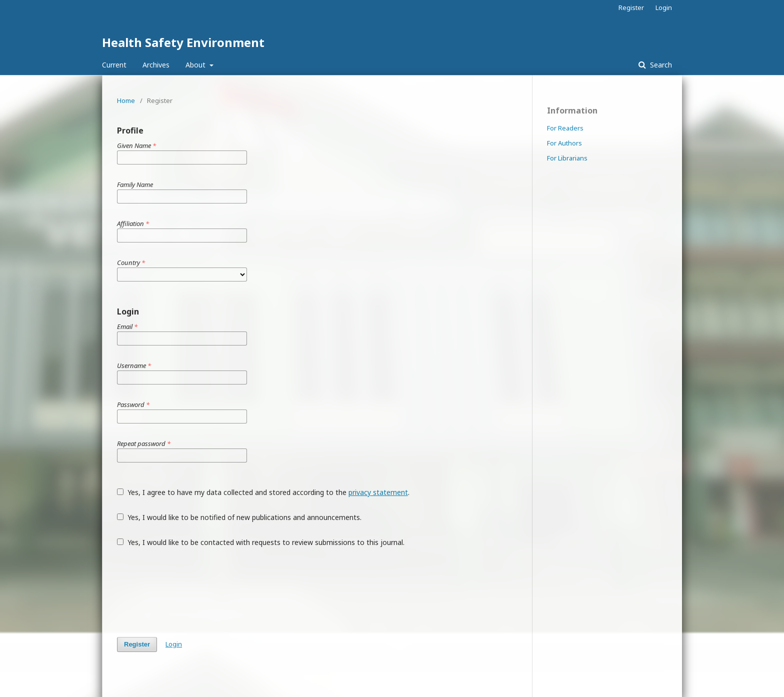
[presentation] (193, 592)
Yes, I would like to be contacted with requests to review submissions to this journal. (261, 542)
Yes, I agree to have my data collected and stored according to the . (263, 492)
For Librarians (567, 158)
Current (114, 65)
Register (631, 7)
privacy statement (378, 492)
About (196, 65)
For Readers (565, 128)
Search (660, 65)
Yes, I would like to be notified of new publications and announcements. (239, 517)
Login (664, 7)
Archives (156, 65)
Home (126, 100)
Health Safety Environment (183, 42)
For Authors (564, 143)
